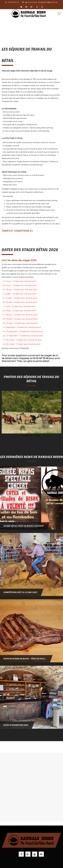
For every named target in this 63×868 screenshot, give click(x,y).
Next (58, 412)
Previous (5, 412)
